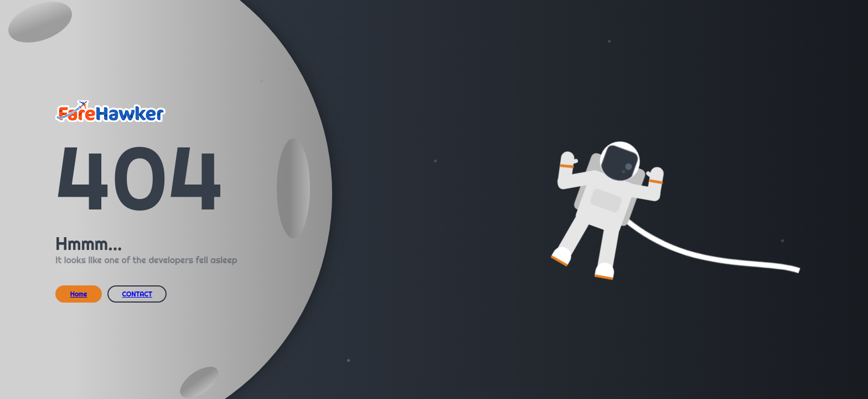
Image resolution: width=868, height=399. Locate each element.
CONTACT (137, 294)
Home (79, 294)
